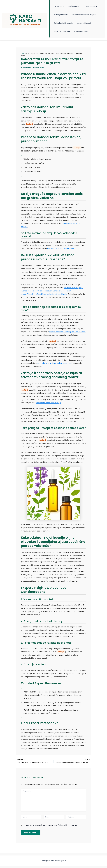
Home (23, 53)
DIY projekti (59, 6)
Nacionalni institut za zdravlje (49, 403)
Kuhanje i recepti (61, 15)
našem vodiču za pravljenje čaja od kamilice (67, 332)
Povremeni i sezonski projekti (83, 15)
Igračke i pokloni (74, 6)
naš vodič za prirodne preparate (61, 248)
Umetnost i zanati (83, 23)
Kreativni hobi (90, 6)
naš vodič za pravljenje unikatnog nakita (54, 363)
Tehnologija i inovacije (63, 23)
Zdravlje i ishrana (81, 31)
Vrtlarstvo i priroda (62, 31)
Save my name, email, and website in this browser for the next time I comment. (51, 825)
